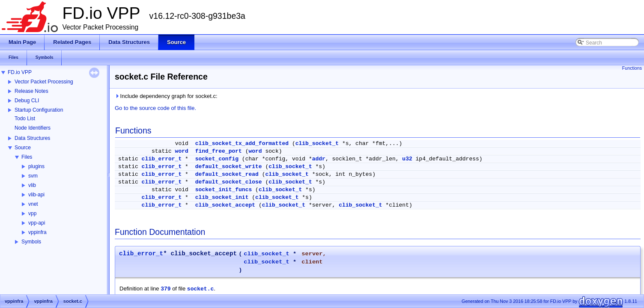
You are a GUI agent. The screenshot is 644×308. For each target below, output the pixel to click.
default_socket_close (229, 182)
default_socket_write (229, 167)
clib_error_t (162, 159)
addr (319, 159)
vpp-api (37, 223)
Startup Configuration (39, 110)
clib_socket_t (317, 144)
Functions (632, 68)
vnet (33, 204)
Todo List (25, 118)
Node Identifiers (33, 128)
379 (165, 289)
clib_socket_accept (225, 205)
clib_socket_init (222, 197)
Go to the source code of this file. (155, 108)
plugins (36, 166)
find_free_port (219, 151)
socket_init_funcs (224, 190)
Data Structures (32, 138)
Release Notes (31, 91)
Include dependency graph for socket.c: (166, 96)
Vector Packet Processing (44, 82)
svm (33, 176)
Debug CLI (27, 101)
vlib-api (36, 195)
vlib (32, 185)
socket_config (217, 159)
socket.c (200, 289)
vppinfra (37, 232)
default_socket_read (227, 174)
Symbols (31, 242)
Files (27, 157)
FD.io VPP (20, 72)
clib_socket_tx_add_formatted (242, 144)
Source (23, 148)
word (182, 151)
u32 (407, 159)
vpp (32, 213)
